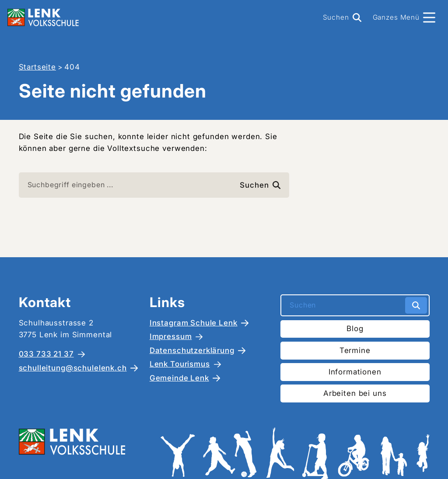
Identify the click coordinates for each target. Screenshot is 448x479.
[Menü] (404, 17)
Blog (355, 329)
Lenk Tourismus (180, 364)
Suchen (260, 185)
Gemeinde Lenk (179, 378)
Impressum (171, 336)
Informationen (355, 372)
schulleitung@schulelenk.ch (73, 368)
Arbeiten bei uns (355, 393)
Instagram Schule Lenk (194, 323)
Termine (355, 350)
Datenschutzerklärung (192, 350)
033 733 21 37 (46, 354)
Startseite (38, 67)
